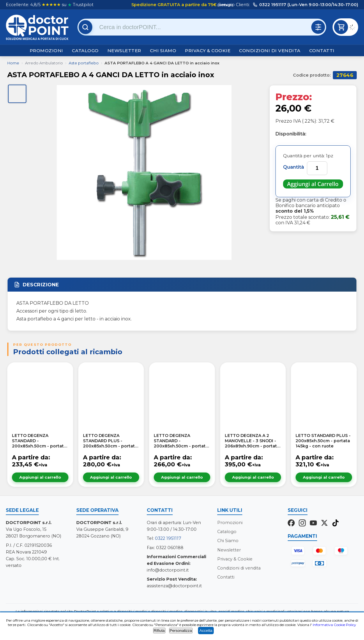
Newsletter (124, 51)
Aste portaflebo (84, 63)
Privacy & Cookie (208, 51)
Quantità (294, 167)
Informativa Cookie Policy (334, 625)
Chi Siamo (163, 51)
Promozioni (46, 51)
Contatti (322, 51)
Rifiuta (159, 631)
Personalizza (181, 631)
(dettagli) (225, 5)
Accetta (206, 631)
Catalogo (85, 51)
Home (13, 63)
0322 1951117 (168, 538)
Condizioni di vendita (270, 51)
